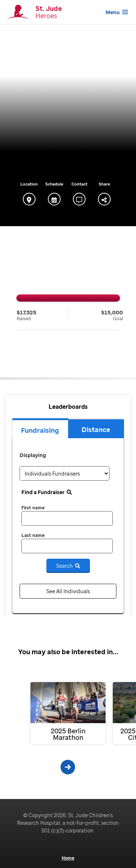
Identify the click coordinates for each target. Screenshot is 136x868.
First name (33, 508)
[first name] (67, 518)
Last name (33, 535)
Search (68, 566)
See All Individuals (68, 591)
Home (68, 858)
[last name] (67, 546)
